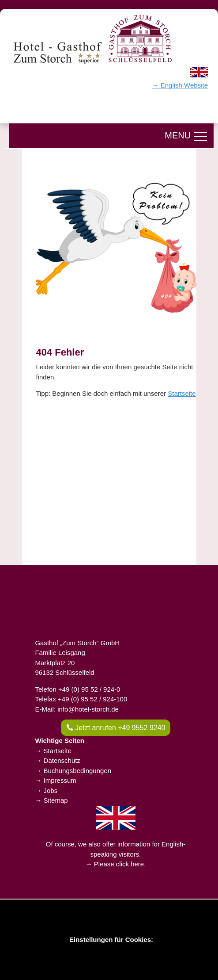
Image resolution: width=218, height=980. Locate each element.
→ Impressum (55, 780)
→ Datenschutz (58, 760)
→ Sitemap (51, 800)
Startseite (182, 393)
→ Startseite (53, 751)
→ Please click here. (116, 864)
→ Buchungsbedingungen (73, 771)
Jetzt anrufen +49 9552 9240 (120, 728)
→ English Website (180, 85)
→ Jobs (46, 791)
